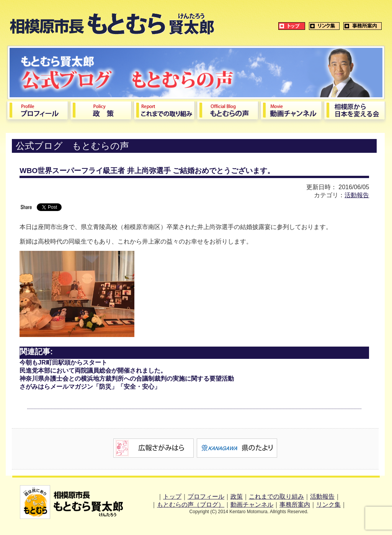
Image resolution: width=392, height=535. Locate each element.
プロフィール (206, 497)
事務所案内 (295, 505)
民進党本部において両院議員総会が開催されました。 (93, 371)
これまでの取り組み (276, 497)
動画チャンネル (252, 505)
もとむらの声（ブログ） (191, 505)
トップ (172, 497)
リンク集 (328, 505)
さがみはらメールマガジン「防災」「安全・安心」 (90, 387)
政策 (237, 497)
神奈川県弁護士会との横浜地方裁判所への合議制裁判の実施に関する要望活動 (127, 379)
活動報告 (357, 195)
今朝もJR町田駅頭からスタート (63, 362)
